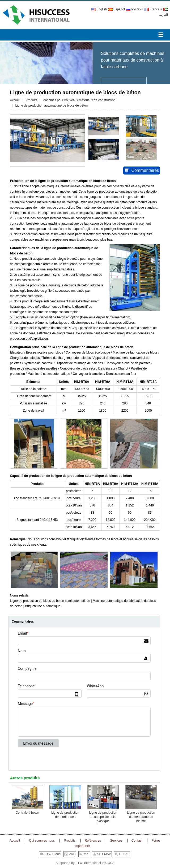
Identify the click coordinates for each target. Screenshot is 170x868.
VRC (70, 854)
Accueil (15, 100)
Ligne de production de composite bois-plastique (103, 817)
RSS (84, 854)
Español (117, 9)
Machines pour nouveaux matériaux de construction (79, 100)
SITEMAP (102, 854)
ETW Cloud (50, 854)
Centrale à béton (27, 813)
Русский (135, 9)
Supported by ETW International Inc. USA (85, 863)
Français (153, 9)
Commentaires (142, 170)
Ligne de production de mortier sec (65, 815)
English (99, 9)
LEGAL (122, 854)
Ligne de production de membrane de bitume (141, 817)
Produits (31, 100)
